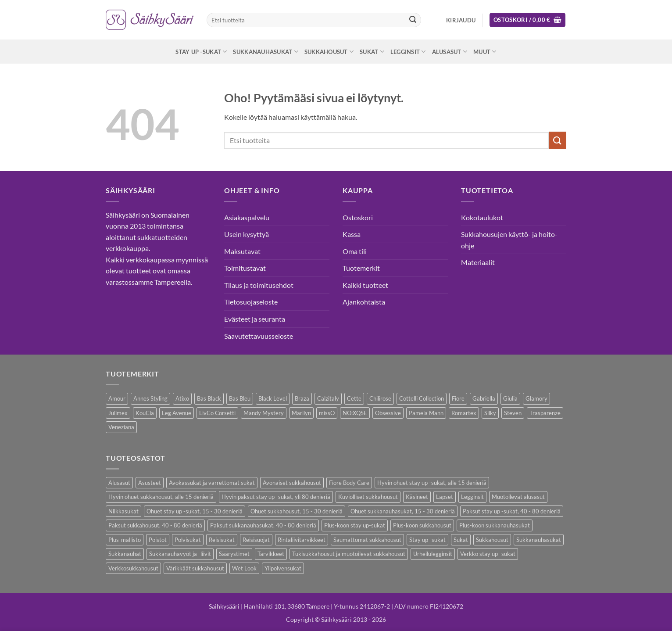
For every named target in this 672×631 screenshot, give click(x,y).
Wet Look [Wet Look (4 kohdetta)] (244, 568)
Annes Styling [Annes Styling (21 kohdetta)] (150, 398)
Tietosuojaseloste (251, 302)
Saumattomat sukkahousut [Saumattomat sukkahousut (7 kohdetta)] (367, 540)
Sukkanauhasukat (265, 52)
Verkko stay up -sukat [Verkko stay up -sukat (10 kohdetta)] (488, 554)
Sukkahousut (329, 52)
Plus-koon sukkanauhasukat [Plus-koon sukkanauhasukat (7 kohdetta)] (495, 525)
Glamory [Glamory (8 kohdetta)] (536, 398)
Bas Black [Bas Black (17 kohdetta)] (209, 398)
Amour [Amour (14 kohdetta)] (117, 398)
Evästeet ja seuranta (255, 319)
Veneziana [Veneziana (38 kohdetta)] (121, 427)
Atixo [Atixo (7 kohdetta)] (182, 398)
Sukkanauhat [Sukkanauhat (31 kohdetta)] (125, 554)
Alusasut (450, 52)
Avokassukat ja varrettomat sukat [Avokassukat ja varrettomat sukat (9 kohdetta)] (212, 483)
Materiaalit (478, 262)
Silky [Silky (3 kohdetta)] (490, 413)
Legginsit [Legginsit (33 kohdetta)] (472, 497)
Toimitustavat (245, 268)
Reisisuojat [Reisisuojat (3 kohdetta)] (256, 540)
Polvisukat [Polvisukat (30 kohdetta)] (188, 540)
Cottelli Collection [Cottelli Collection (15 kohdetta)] (422, 398)
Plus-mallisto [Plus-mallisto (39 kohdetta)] (125, 540)
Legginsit (408, 52)
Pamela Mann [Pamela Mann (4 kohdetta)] (426, 413)
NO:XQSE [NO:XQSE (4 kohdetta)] (355, 413)
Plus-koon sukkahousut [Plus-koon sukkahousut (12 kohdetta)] (422, 525)
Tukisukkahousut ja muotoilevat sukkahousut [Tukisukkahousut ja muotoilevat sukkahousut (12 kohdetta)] (349, 554)
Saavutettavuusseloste (259, 336)
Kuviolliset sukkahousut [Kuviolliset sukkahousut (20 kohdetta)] (368, 497)
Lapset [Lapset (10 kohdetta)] (445, 497)
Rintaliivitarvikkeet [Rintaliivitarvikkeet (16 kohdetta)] (302, 540)
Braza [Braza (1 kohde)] (302, 398)
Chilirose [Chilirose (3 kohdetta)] (380, 398)
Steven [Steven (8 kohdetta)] (513, 413)
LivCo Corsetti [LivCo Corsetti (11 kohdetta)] (217, 413)
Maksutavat (242, 251)
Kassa (352, 234)
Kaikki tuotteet (365, 285)
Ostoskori (358, 217)
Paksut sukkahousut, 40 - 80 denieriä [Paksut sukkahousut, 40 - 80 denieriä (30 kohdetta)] (155, 525)
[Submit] (413, 20)
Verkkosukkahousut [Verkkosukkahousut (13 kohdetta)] (133, 568)
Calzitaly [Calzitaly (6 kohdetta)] (328, 398)
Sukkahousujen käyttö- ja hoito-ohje (509, 240)
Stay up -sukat (201, 52)
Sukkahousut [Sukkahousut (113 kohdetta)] (492, 540)
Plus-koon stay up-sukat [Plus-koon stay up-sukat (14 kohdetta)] (355, 525)
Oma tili (355, 251)
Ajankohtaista (364, 302)
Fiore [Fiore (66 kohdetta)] (458, 398)
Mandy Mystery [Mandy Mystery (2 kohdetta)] (264, 413)
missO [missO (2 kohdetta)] (327, 413)
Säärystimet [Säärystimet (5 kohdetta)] (234, 554)
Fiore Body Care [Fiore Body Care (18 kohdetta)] (349, 483)
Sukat (372, 52)
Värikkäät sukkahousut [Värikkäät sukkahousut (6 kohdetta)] (195, 568)
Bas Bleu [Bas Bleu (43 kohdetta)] (240, 398)
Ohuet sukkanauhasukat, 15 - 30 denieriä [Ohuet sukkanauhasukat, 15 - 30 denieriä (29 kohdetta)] (403, 511)
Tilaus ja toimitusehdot (259, 285)
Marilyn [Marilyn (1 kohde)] (301, 413)
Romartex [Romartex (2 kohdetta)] (464, 413)
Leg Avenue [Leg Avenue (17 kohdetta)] (177, 413)
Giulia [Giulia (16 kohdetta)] (510, 398)
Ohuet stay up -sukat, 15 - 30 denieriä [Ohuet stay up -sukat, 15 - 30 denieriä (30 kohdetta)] (195, 511)
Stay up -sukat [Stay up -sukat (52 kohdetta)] (427, 540)
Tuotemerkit (361, 268)
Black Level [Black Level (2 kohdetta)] (273, 398)
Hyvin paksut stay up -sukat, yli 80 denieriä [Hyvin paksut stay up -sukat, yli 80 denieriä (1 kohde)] (276, 497)
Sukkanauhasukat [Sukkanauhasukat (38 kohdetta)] (539, 540)
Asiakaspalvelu (247, 217)
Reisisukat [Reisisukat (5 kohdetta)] (222, 540)
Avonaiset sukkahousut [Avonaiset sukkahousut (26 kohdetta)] (292, 483)
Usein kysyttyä (247, 234)
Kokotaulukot (482, 217)
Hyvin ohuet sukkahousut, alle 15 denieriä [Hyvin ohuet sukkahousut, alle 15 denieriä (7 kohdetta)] (161, 497)
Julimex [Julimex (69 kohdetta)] (118, 413)
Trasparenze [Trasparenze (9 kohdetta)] (545, 413)
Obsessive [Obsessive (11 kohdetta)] (388, 413)
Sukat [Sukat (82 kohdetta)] (461, 540)
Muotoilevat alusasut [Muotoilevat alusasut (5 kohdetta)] (518, 497)
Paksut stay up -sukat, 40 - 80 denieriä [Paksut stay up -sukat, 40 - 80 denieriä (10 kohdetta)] (512, 511)
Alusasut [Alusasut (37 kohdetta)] (119, 483)
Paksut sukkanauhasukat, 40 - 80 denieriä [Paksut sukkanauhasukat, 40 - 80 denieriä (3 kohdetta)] (263, 525)
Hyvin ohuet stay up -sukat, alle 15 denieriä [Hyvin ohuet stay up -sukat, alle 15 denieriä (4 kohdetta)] (432, 483)
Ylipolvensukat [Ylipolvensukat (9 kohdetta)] (283, 568)
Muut (485, 52)
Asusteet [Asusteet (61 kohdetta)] (150, 483)
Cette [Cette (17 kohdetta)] (354, 398)
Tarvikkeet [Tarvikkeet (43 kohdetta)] (271, 554)
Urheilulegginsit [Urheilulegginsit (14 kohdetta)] (433, 554)
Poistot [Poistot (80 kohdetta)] (158, 540)
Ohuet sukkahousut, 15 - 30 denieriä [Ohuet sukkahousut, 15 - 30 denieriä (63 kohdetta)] (297, 511)
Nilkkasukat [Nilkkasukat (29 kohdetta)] (123, 511)
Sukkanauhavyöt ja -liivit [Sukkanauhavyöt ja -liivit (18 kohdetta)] (180, 554)
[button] (461, 20)
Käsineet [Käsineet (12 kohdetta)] (417, 497)
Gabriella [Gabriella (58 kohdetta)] (484, 398)
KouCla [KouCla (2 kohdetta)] (145, 413)
